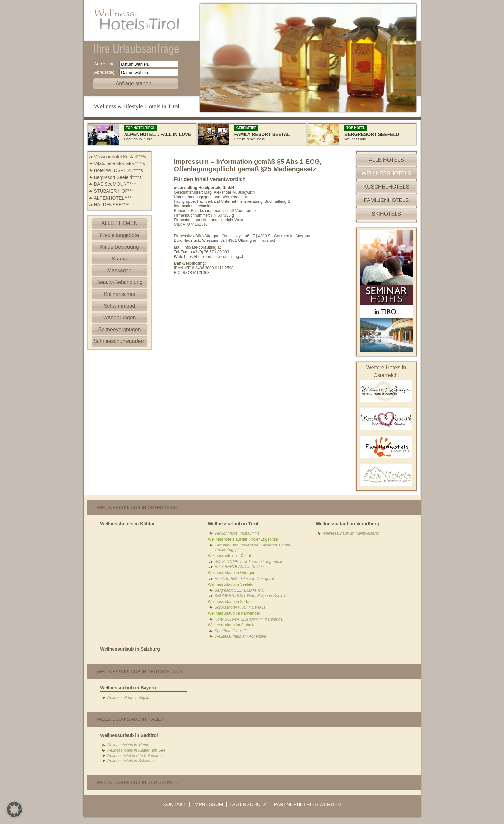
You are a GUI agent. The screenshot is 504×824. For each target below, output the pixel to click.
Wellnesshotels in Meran (128, 745)
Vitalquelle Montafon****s (119, 163)
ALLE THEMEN (119, 223)
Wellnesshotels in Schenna (130, 761)
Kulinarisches (119, 294)
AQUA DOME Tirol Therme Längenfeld (248, 562)
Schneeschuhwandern (119, 341)
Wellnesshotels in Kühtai (127, 524)
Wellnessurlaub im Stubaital (232, 625)
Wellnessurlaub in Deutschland (139, 672)
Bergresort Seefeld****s (118, 177)
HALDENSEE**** (112, 205)
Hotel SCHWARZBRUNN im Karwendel (249, 619)
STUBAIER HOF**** (115, 191)
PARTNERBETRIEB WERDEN (307, 804)
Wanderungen (120, 318)
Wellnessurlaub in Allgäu (128, 698)
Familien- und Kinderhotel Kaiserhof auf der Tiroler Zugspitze (252, 547)
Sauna (119, 259)
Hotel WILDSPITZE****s (118, 170)
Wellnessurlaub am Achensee (240, 636)
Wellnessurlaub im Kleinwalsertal (351, 533)
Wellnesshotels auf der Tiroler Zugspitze (243, 539)
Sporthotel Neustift (231, 631)
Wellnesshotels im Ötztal (229, 556)
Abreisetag (106, 72)
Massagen (120, 270)
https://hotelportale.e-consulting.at (214, 257)
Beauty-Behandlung (119, 282)
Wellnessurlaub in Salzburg (130, 649)
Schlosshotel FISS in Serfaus (240, 607)
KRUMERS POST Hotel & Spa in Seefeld (250, 596)
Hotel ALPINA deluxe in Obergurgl (244, 579)
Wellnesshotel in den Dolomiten (134, 756)
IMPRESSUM (208, 804)
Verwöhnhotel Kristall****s (120, 157)
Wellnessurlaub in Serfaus (231, 602)
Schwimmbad (119, 306)
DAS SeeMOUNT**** (116, 184)
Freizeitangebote (119, 235)
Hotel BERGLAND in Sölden (239, 567)
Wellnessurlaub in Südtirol (129, 735)
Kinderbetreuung (119, 247)
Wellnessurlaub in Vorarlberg (348, 524)
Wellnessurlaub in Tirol (233, 524)
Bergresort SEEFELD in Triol (239, 590)
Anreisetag (106, 64)
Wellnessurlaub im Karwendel (234, 613)
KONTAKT (174, 804)
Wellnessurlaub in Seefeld (231, 584)
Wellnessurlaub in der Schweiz (138, 782)
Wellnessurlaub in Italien (131, 719)
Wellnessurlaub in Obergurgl (233, 573)
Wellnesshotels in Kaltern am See (136, 750)
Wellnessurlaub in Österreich (137, 508)
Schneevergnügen (120, 329)
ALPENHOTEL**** (113, 198)
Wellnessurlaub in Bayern (128, 688)
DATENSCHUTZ (248, 804)
